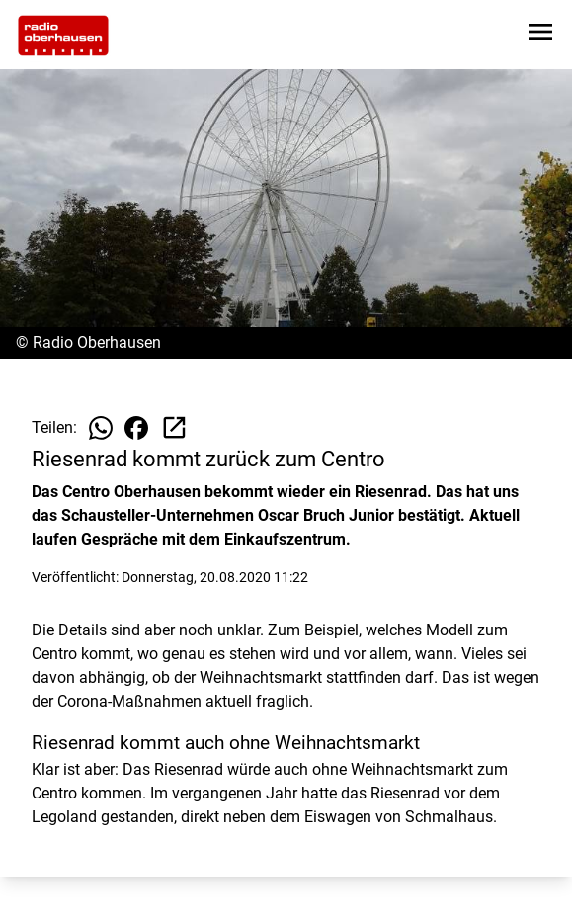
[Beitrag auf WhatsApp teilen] (101, 428)
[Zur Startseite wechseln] (63, 36)
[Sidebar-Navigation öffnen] (540, 35)
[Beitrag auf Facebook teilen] (136, 428)
